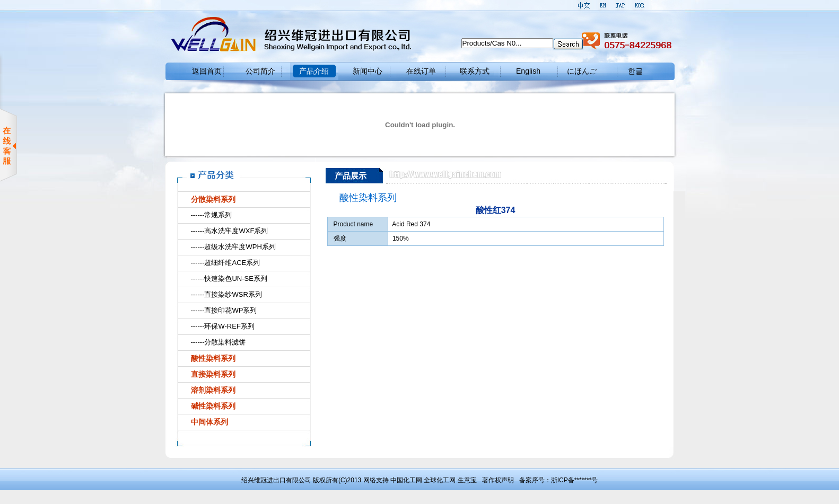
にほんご (582, 71)
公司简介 (260, 71)
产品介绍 (314, 71)
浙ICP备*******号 (575, 480)
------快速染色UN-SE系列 (229, 278)
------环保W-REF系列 (223, 326)
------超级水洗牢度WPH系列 (233, 247)
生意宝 (467, 480)
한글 (635, 71)
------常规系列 (212, 215)
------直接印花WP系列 (224, 310)
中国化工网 (406, 480)
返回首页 (207, 71)
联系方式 (475, 71)
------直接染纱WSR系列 (226, 294)
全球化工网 (440, 480)
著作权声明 (498, 480)
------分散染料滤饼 (219, 342)
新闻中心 (368, 71)
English (528, 71)
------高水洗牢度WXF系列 (230, 231)
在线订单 (421, 71)
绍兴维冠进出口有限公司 (276, 480)
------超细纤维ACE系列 (226, 263)
